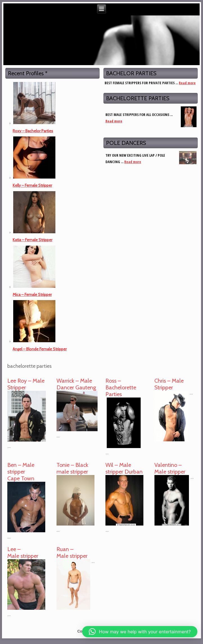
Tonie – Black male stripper (72, 468)
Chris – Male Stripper (169, 384)
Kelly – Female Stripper (32, 185)
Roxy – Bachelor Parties (33, 131)
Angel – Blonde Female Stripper (40, 349)
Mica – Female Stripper (32, 294)
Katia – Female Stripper (32, 240)
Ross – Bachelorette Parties (121, 387)
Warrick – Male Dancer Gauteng (76, 384)
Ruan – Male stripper (72, 552)
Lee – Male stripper (23, 552)
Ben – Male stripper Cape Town (21, 472)
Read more (187, 83)
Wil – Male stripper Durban (124, 468)
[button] (140, 632)
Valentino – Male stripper (170, 468)
